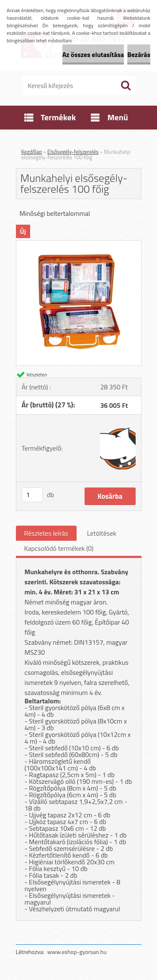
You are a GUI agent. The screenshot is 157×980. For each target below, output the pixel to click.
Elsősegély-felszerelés (73, 152)
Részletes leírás (46, 533)
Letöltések (102, 533)
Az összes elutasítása (93, 54)
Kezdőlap (32, 152)
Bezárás (139, 54)
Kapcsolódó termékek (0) (59, 548)
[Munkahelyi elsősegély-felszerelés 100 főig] (79, 244)
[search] (126, 86)
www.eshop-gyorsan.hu (77, 952)
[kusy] (32, 495)
